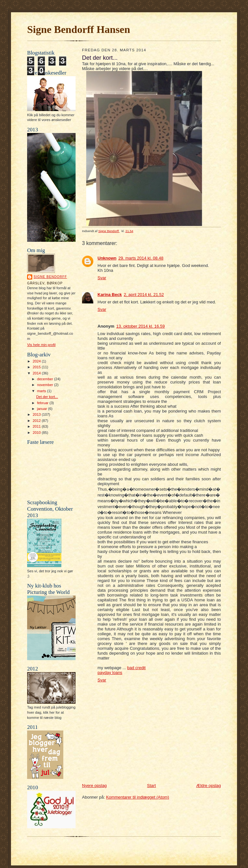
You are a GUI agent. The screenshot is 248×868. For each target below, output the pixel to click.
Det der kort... (47, 397)
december (46, 379)
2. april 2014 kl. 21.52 (144, 295)
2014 (37, 373)
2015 (37, 367)
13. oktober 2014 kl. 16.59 (140, 326)
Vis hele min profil (41, 345)
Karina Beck (110, 295)
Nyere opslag (94, 786)
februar (43, 403)
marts (42, 391)
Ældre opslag (208, 786)
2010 (37, 433)
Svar (102, 278)
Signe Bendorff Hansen (79, 29)
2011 (37, 426)
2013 (37, 414)
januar (43, 409)
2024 (37, 361)
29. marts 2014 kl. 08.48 (141, 258)
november (46, 385)
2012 (37, 421)
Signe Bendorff (50, 277)
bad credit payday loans (122, 670)
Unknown (107, 258)
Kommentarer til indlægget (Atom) (137, 797)
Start (151, 786)
